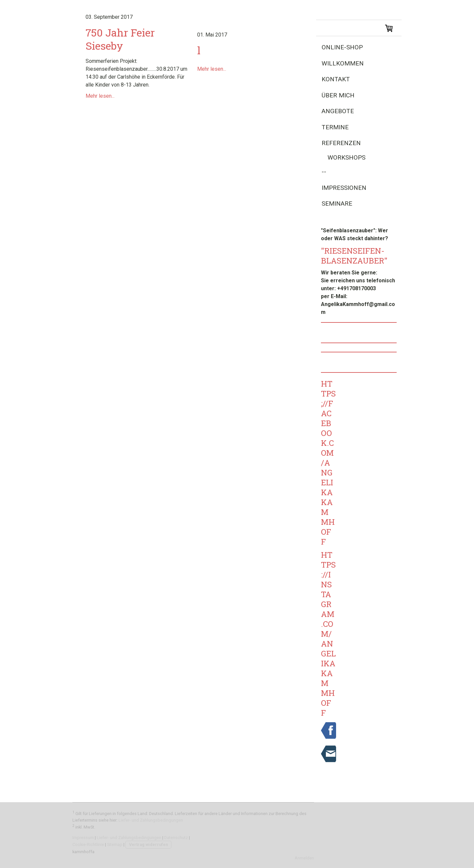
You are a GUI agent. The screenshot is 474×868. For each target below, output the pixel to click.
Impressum (83, 838)
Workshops (346, 157)
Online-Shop (342, 47)
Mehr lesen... (100, 96)
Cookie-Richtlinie (88, 844)
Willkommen (343, 63)
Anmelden (304, 858)
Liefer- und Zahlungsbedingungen (151, 820)
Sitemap (115, 844)
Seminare (337, 204)
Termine (335, 127)
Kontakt (336, 79)
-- (324, 172)
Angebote (338, 111)
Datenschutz (176, 838)
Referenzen (341, 143)
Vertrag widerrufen (148, 844)
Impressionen (344, 188)
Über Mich (338, 95)
